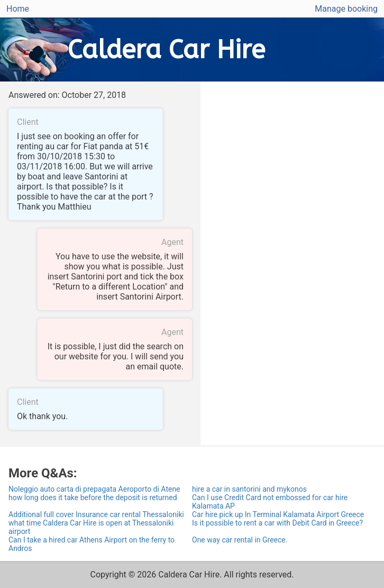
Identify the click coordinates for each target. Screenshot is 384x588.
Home (18, 9)
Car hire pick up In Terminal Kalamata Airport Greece (278, 514)
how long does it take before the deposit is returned (93, 497)
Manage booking (346, 9)
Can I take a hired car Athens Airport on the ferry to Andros (92, 544)
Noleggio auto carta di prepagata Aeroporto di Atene (94, 489)
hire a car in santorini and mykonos (249, 489)
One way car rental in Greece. (240, 540)
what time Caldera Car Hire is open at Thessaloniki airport (91, 527)
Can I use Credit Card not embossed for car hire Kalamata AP (270, 502)
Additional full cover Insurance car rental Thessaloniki (96, 514)
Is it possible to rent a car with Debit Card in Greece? (277, 523)
